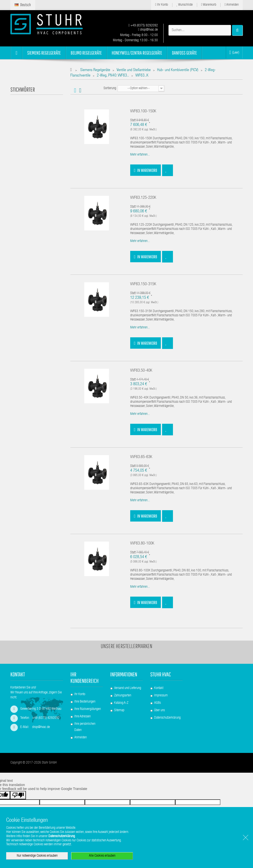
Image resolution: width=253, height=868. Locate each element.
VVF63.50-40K (141, 371)
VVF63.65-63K (141, 457)
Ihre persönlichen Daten (85, 727)
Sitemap (119, 710)
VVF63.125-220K (143, 198)
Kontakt (159, 688)
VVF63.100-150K (143, 111)
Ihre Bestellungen (85, 702)
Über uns (159, 710)
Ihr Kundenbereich (84, 677)
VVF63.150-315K (143, 284)
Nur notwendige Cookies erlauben (37, 856)
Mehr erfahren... (140, 155)
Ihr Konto (162, 5)
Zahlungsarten (123, 696)
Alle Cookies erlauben (102, 856)
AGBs (158, 703)
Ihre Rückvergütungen (88, 709)
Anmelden (232, 5)
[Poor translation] (18, 795)
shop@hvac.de (148, 30)
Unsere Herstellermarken (127, 646)
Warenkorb (209, 5)
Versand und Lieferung (128, 688)
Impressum (161, 696)
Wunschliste (185, 5)
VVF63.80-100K (142, 544)
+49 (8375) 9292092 (143, 26)
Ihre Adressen (83, 717)
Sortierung (110, 88)
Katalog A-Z (121, 703)
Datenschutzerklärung (167, 718)
